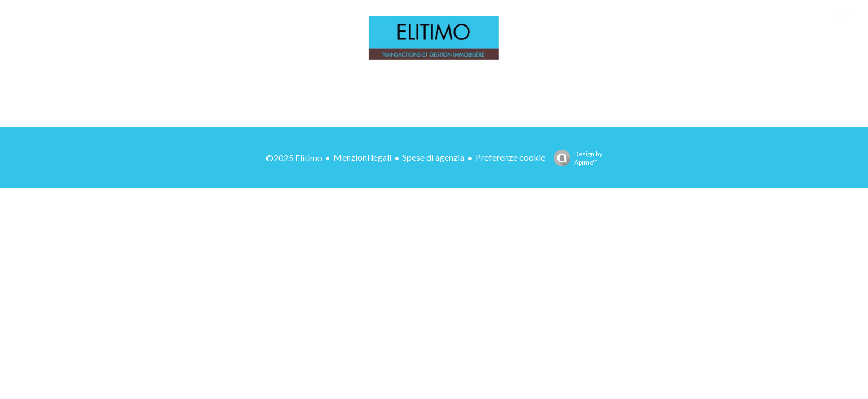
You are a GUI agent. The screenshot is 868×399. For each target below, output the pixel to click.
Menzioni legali (362, 157)
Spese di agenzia (433, 157)
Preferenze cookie (510, 157)
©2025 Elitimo (294, 158)
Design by (575, 158)
